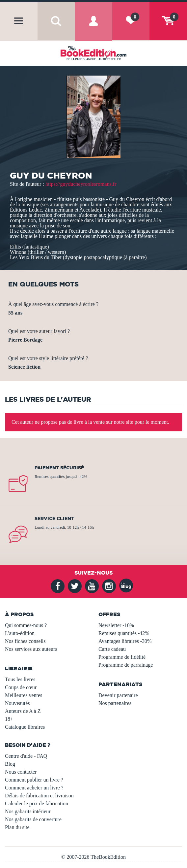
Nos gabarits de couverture (33, 819)
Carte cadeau (112, 649)
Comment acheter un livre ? (34, 788)
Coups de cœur (21, 687)
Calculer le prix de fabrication (37, 803)
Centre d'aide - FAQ (26, 756)
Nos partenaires (115, 703)
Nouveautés (17, 703)
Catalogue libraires (25, 727)
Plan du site (17, 827)
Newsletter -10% (116, 625)
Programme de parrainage (126, 665)
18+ (9, 719)
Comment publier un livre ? (34, 780)
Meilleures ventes (24, 695)
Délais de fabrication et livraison (39, 796)
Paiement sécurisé (59, 468)
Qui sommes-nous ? (26, 625)
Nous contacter (21, 772)
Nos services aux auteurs (31, 649)
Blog (10, 764)
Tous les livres (20, 679)
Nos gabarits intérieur (28, 811)
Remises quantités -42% (124, 633)
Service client (54, 518)
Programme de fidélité (122, 657)
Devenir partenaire (118, 695)
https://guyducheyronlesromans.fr (81, 184)
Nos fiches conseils (25, 641)
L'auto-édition (20, 633)
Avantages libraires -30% (125, 641)
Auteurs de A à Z (23, 711)
